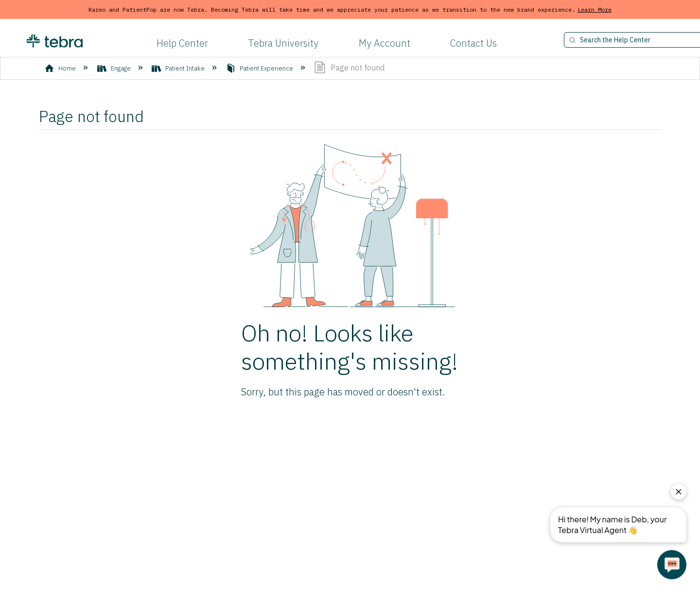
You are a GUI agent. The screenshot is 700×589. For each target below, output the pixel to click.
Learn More (595, 9)
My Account (385, 43)
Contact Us (473, 43)
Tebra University (283, 43)
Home (61, 68)
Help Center (182, 43)
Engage (115, 68)
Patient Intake (179, 68)
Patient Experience (260, 68)
